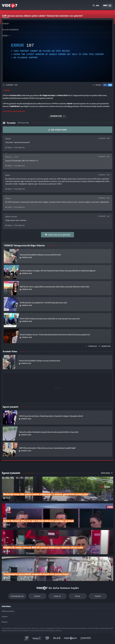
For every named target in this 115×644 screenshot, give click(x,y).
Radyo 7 (37, 638)
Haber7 (71, 638)
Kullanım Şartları (8, 611)
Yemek (98, 596)
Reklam (5, 616)
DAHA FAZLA (107, 473)
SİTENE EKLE (91, 346)
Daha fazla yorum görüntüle (58, 235)
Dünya (37, 596)
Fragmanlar (17, 596)
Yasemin (86, 638)
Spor (78, 596)
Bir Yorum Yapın (58, 130)
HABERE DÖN (105, 346)
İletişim (5, 622)
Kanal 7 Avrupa (47, 638)
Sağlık (57, 596)
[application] (57, 51)
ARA (96, 6)
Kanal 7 (27, 638)
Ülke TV (57, 638)
